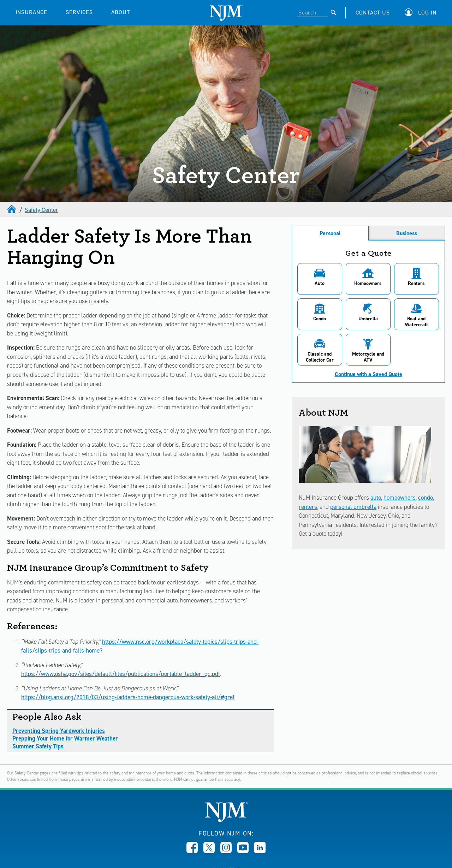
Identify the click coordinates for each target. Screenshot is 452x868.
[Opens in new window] (192, 851)
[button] (422, 13)
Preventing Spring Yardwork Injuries (59, 731)
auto (376, 498)
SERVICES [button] (79, 12)
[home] (12, 210)
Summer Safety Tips (38, 746)
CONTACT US (373, 13)
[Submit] (334, 12)
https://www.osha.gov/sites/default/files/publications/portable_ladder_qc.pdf (121, 674)
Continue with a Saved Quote (368, 374)
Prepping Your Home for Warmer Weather (65, 738)
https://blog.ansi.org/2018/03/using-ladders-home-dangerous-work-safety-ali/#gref (128, 697)
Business (407, 233)
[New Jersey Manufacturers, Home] (226, 820)
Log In (427, 13)
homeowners (400, 498)
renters (308, 507)
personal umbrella (353, 507)
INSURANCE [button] (31, 12)
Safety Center (41, 210)
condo (426, 498)
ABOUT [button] (121, 12)
